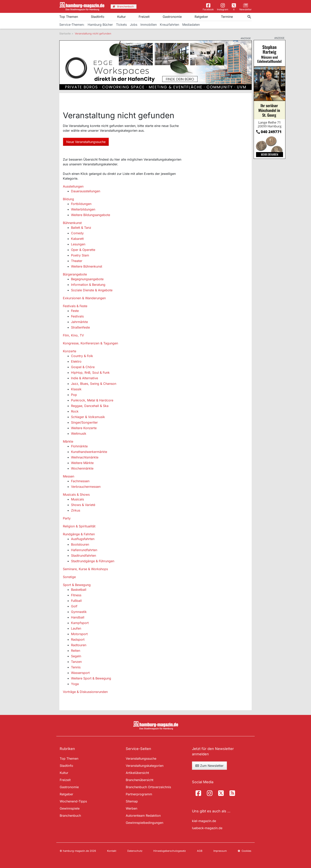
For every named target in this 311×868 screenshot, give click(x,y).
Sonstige (69, 577)
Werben (132, 808)
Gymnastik (79, 612)
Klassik (76, 389)
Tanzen (76, 662)
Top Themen (69, 17)
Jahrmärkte (79, 322)
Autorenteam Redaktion (143, 816)
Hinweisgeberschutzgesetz (170, 851)
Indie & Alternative (84, 378)
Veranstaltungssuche (141, 758)
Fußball (76, 601)
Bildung (68, 199)
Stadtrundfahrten (84, 555)
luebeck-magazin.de (207, 828)
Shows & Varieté (83, 505)
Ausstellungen (73, 186)
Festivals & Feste (75, 306)
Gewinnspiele (70, 808)
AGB (200, 851)
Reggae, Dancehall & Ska (90, 406)
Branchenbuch (70, 816)
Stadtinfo (98, 17)
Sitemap (132, 801)
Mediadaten (191, 25)
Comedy (77, 233)
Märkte (68, 441)
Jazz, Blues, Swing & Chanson (94, 384)
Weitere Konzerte (84, 428)
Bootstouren (80, 544)
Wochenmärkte (82, 468)
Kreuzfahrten (169, 25)
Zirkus (76, 510)
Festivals (77, 316)
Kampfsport (80, 623)
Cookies (245, 851)
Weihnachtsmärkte (85, 457)
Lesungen (78, 244)
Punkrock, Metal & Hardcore (92, 400)
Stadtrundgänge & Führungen (93, 561)
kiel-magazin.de (204, 821)
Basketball (79, 590)
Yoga (75, 684)
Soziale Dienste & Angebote (92, 290)
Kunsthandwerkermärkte (89, 452)
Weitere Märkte (82, 463)
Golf (74, 606)
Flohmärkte (79, 446)
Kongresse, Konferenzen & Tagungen (90, 343)
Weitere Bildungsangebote (91, 215)
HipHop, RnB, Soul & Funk (90, 373)
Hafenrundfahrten (84, 550)
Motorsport (79, 634)
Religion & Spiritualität (79, 526)
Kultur (121, 17)
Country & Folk (82, 356)
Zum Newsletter (209, 766)
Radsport (78, 639)
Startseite (65, 33)
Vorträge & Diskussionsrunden (85, 692)
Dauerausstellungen (86, 191)
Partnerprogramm (139, 794)
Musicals (77, 499)
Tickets (121, 25)
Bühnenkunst (72, 223)
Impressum (220, 851)
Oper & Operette (83, 250)
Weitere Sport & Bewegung (91, 678)
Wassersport (80, 673)
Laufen (76, 628)
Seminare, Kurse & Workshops (85, 569)
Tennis (76, 667)
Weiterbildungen (83, 209)
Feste (75, 311)
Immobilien (149, 25)
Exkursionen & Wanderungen (84, 298)
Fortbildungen (81, 204)
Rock (75, 411)
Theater (77, 261)
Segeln (76, 656)
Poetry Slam (80, 255)
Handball (78, 617)
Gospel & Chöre (83, 367)
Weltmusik (79, 434)
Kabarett (77, 239)
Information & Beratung (88, 285)
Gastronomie (172, 17)
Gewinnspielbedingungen (144, 823)
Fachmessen (80, 481)
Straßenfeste (80, 327)
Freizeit (144, 17)
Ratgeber (201, 17)
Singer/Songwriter (84, 422)
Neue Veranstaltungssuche (86, 142)
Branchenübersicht (140, 780)
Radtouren (79, 645)
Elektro (76, 361)
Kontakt (112, 851)
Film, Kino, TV (73, 335)
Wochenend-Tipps (73, 801)
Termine (227, 17)
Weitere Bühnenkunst (87, 266)
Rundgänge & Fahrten (79, 534)
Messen (69, 476)
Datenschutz (135, 851)
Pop (74, 395)
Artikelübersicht (137, 773)
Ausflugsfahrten (83, 539)
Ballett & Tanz (81, 228)
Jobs (134, 25)
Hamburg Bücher (100, 25)
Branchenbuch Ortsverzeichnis (148, 787)
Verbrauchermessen (86, 487)
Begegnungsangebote (87, 279)
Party (67, 518)
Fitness (76, 595)
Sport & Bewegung (77, 585)
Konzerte (70, 351)
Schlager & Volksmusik (88, 417)
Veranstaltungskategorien (145, 766)
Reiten (76, 651)
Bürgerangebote (75, 274)
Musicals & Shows (76, 495)
